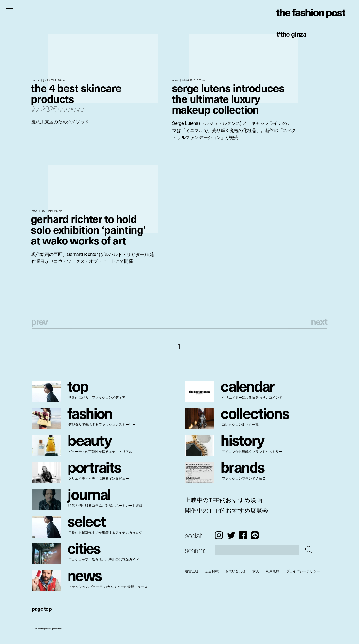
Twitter (231, 535)
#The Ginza (291, 34)
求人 (256, 571)
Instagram (219, 535)
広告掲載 (212, 571)
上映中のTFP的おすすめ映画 (224, 500)
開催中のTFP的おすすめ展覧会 (226, 511)
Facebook (243, 535)
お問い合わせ (235, 571)
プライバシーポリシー (303, 571)
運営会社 (192, 571)
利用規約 (273, 571)
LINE (255, 535)
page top (42, 608)
